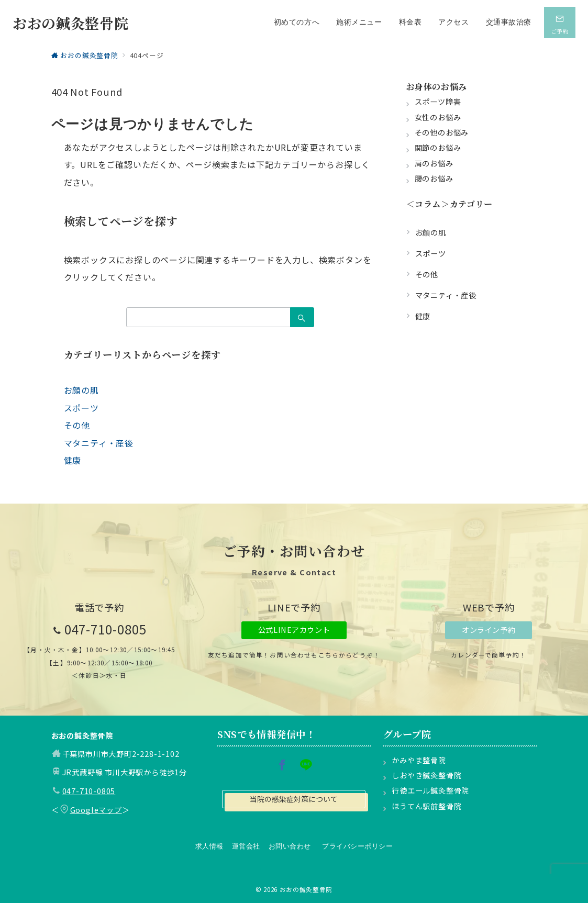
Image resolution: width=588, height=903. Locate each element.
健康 (73, 460)
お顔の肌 (81, 390)
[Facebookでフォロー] (282, 765)
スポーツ (81, 408)
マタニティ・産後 (99, 443)
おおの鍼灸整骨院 (70, 23)
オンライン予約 (489, 630)
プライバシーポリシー (357, 846)
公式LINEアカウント (294, 630)
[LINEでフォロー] (306, 765)
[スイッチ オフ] (560, 23)
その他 (77, 425)
